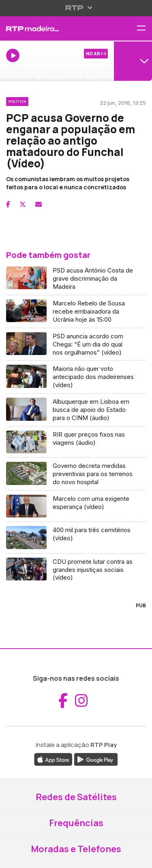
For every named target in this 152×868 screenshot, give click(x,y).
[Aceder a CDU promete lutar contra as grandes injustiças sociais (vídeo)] (76, 570)
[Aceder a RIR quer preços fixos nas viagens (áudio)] (76, 442)
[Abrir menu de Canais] (133, 61)
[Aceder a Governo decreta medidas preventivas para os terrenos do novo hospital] (76, 474)
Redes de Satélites (76, 797)
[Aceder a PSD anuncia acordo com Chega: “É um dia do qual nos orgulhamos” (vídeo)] (76, 345)
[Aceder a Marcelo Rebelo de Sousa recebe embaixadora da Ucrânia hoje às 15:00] (76, 312)
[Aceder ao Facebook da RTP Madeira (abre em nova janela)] (63, 701)
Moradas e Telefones (76, 849)
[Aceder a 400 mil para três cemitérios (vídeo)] (76, 538)
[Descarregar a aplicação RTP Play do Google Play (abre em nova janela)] (96, 759)
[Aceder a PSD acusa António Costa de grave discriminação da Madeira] (76, 279)
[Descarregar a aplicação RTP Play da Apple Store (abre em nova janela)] (53, 759)
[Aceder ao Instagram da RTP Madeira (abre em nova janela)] (81, 701)
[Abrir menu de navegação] (144, 29)
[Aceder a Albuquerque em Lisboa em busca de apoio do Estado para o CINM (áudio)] (76, 410)
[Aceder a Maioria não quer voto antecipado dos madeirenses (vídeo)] (76, 377)
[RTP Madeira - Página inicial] (51, 28)
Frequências (76, 823)
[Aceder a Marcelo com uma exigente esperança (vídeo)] (76, 506)
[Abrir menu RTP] (76, 8)
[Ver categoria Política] (17, 100)
